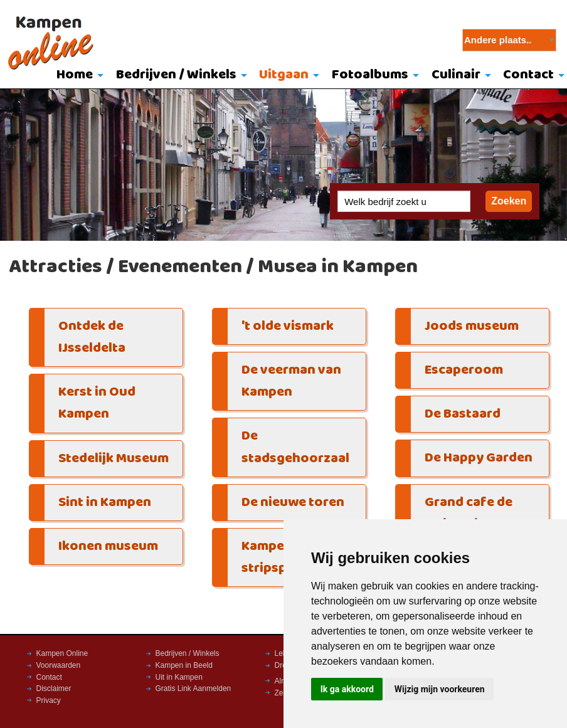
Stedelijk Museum (114, 459)
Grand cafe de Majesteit (469, 514)
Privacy (49, 700)
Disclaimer (54, 688)
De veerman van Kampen (291, 381)
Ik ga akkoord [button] (347, 689)
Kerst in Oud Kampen (97, 403)
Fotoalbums (370, 75)
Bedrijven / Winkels (176, 75)
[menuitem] (77, 76)
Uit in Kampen (179, 677)
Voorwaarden (59, 665)
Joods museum (472, 326)
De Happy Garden (479, 458)
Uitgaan (284, 75)
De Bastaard (463, 414)
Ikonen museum (108, 546)
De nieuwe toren (293, 503)
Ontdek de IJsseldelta (92, 337)
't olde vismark (288, 326)
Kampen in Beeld (184, 665)
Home (75, 75)
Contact (49, 677)
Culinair (456, 75)
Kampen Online (62, 653)
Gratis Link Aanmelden (193, 688)
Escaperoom (464, 370)
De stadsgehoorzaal (295, 447)
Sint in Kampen (105, 503)
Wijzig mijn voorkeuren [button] (440, 689)
